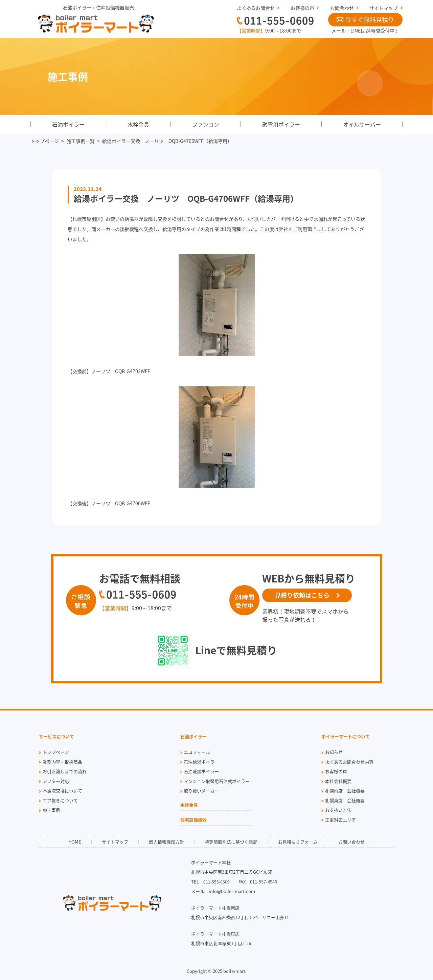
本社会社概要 (338, 781)
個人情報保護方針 (166, 842)
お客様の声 (302, 8)
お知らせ (334, 752)
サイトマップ (384, 8)
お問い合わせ (351, 842)
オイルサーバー (362, 124)
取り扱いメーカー (201, 791)
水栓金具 (138, 124)
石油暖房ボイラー (201, 771)
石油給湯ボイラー (201, 762)
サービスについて (56, 737)
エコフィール (197, 752)
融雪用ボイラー (281, 124)
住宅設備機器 (193, 820)
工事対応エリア (340, 820)
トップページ (45, 141)
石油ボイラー (68, 124)
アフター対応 (56, 781)
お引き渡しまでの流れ (65, 771)
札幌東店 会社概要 (345, 800)
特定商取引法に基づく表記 (231, 842)
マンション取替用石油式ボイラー (217, 781)
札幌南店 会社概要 (345, 791)
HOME (75, 842)
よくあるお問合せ (256, 8)
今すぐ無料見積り (365, 19)
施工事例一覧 (81, 141)
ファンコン (206, 124)
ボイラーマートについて (346, 737)
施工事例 (51, 810)
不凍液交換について (62, 791)
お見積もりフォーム (298, 842)
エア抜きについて (60, 800)
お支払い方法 (338, 810)
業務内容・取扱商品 (62, 762)
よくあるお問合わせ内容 (349, 762)
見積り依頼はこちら (302, 595)
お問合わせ (342, 8)
